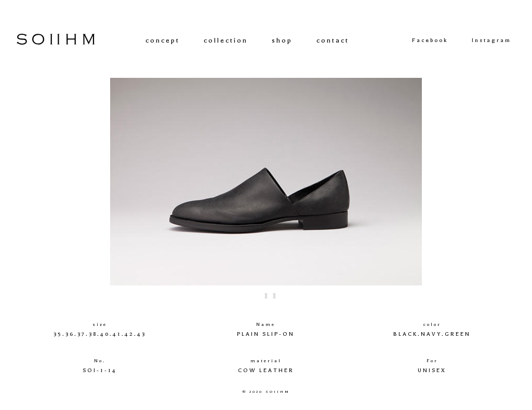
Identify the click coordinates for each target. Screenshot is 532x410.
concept (163, 40)
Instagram (491, 40)
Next (457, 182)
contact (333, 40)
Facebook (430, 40)
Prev (75, 182)
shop (282, 40)
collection (226, 40)
